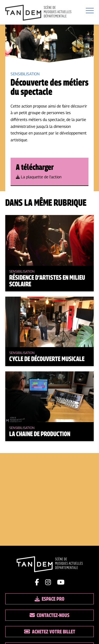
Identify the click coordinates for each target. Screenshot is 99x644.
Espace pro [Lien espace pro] (49, 599)
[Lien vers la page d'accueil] (38, 13)
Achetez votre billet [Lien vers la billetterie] (50, 632)
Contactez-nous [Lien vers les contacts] (49, 615)
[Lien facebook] (37, 582)
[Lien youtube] (61, 582)
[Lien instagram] (48, 582)
